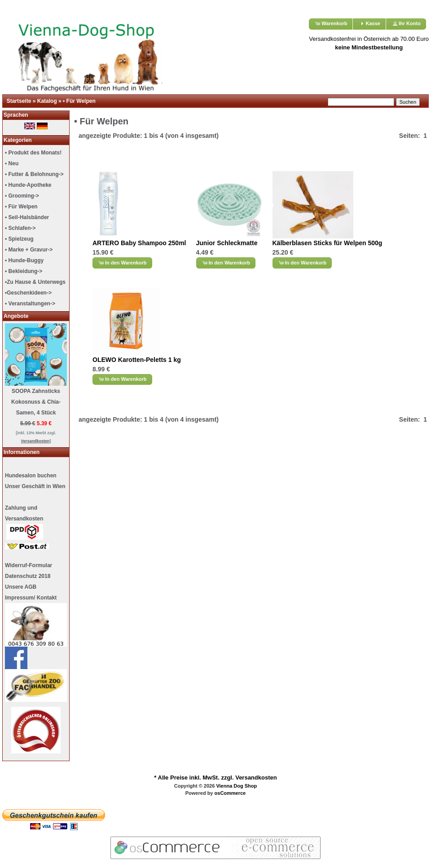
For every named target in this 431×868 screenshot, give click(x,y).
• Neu (12, 163)
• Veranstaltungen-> (30, 304)
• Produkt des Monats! (33, 153)
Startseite (19, 101)
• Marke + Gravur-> (29, 250)
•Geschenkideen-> (28, 293)
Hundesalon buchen (31, 476)
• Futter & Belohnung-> (34, 174)
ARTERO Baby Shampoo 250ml (139, 243)
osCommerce (230, 793)
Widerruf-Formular (29, 565)
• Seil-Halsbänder (27, 217)
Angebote (16, 316)
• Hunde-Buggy (24, 260)
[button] (331, 24)
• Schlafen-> (20, 228)
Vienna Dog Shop (236, 786)
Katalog (47, 101)
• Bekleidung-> (24, 271)
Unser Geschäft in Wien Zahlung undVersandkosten (35, 516)
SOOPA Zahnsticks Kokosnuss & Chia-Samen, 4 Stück (36, 402)
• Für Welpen (79, 101)
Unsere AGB (21, 587)
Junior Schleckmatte (227, 243)
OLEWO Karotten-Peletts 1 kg (137, 360)
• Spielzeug (19, 239)
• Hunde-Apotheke (28, 185)
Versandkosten (256, 778)
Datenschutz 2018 (28, 576)
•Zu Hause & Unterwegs (35, 282)
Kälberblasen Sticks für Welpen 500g (328, 243)
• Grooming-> (22, 196)
